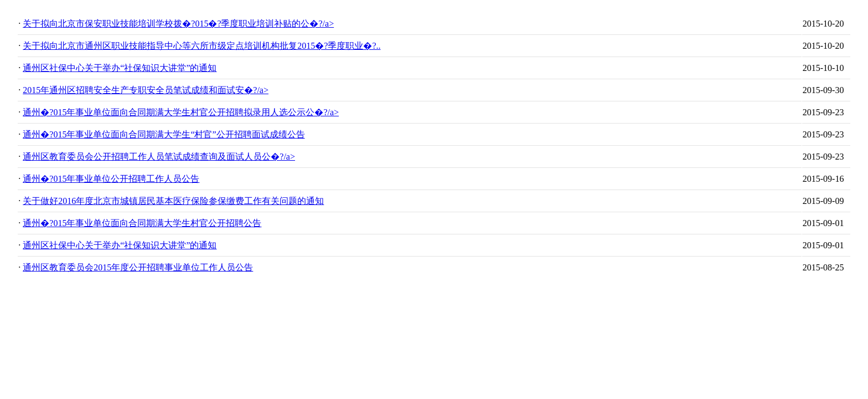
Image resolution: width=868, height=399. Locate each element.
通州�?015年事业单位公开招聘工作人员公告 (111, 179)
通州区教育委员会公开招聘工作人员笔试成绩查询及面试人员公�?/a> (159, 157)
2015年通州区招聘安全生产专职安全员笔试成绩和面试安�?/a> (146, 90)
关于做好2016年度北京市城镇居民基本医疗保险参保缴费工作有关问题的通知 (173, 201)
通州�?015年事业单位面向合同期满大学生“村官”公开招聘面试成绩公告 (164, 134)
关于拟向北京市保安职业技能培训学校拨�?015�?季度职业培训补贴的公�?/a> (178, 24)
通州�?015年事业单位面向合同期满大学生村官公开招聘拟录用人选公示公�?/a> (181, 112)
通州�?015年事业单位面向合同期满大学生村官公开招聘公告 (142, 223)
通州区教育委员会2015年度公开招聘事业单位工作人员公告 (138, 267)
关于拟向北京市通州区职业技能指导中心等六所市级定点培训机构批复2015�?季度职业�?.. (201, 46)
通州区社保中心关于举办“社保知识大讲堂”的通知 (120, 68)
